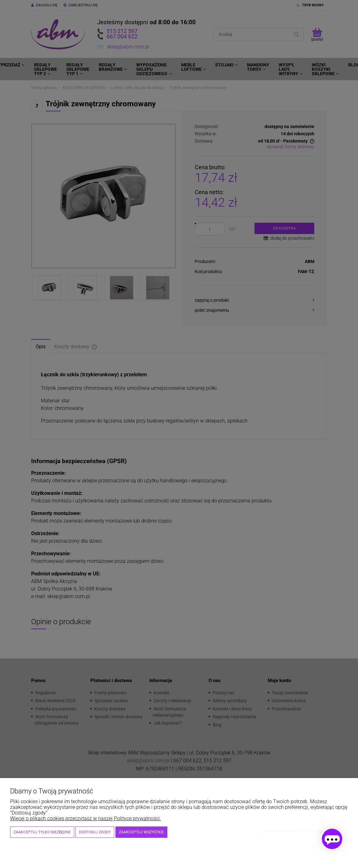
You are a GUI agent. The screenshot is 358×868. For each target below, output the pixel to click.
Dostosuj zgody (95, 832)
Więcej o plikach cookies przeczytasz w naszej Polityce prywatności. (86, 818)
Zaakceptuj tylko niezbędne (42, 832)
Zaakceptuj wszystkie (141, 832)
